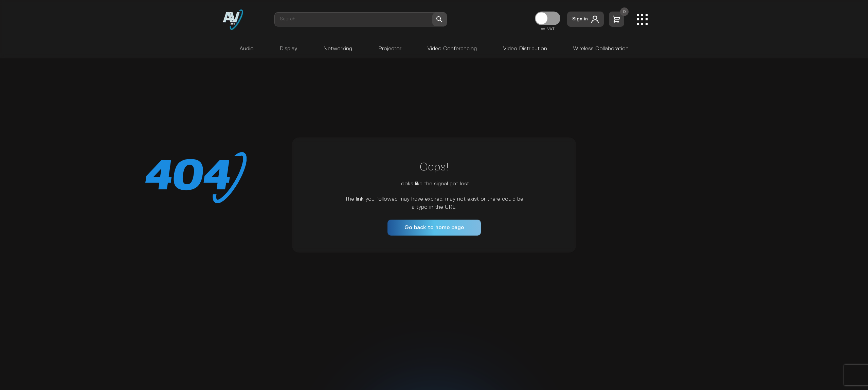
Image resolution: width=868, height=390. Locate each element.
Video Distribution (525, 49)
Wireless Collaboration (601, 49)
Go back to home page (434, 228)
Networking (338, 49)
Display (288, 49)
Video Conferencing (452, 49)
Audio (247, 49)
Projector (390, 49)
